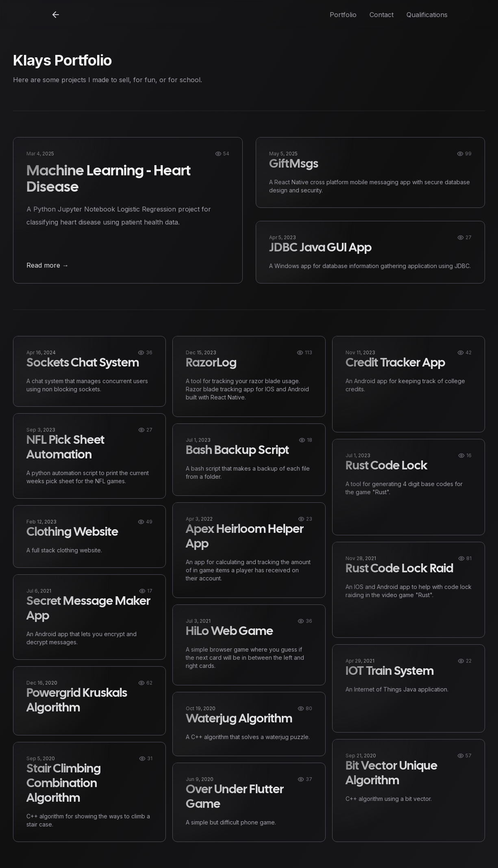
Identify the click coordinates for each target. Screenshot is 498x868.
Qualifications (427, 15)
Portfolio (343, 15)
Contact (382, 15)
